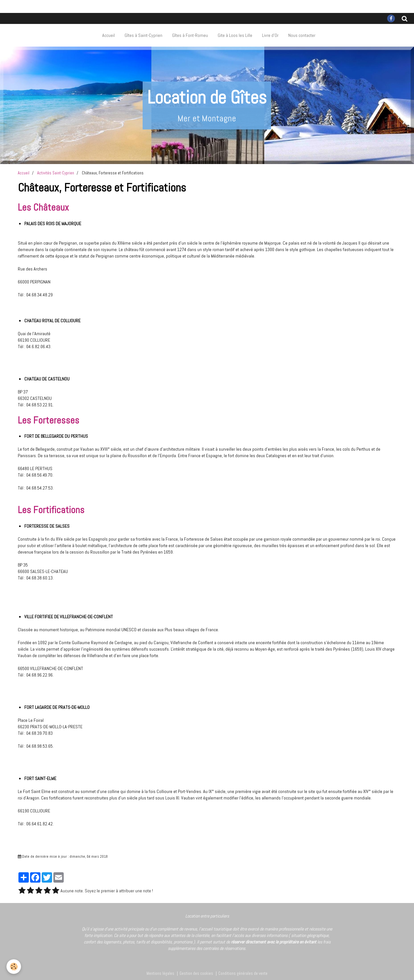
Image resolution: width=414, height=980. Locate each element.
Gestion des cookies (196, 974)
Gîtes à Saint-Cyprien (143, 35)
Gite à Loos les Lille (235, 35)
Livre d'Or (270, 35)
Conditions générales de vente (243, 974)
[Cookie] (14, 967)
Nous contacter (302, 35)
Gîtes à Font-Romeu (190, 35)
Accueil (109, 35)
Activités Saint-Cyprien (56, 173)
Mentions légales (160, 974)
